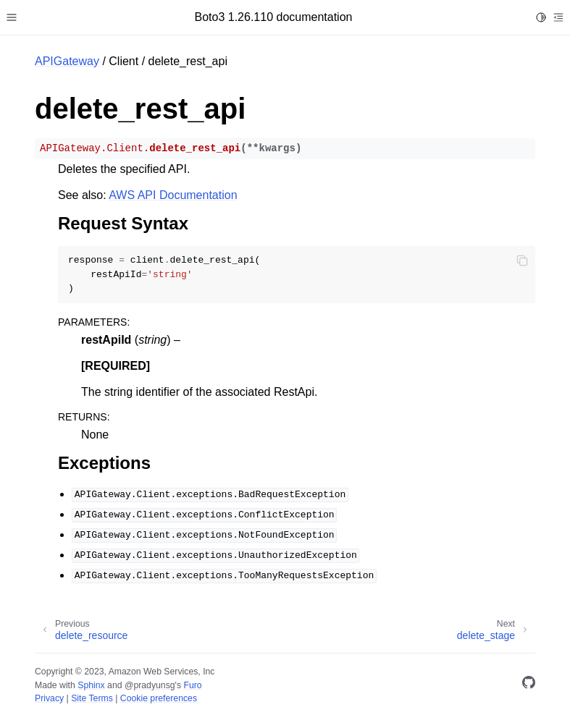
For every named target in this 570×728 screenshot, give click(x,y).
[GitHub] (529, 685)
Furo (192, 685)
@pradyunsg (150, 685)
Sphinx (91, 685)
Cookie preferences (159, 698)
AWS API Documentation (173, 195)
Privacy (49, 698)
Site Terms (92, 698)
